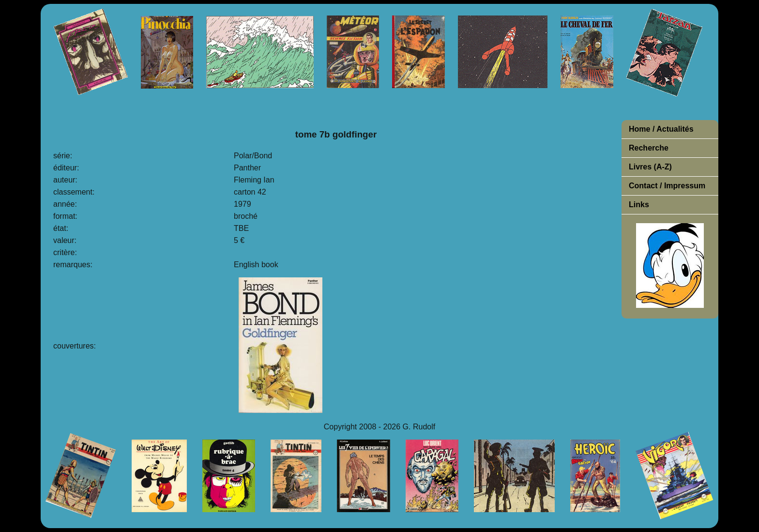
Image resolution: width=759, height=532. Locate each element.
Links (639, 205)
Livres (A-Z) (650, 167)
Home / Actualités (661, 129)
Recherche (649, 148)
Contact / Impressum (667, 186)
